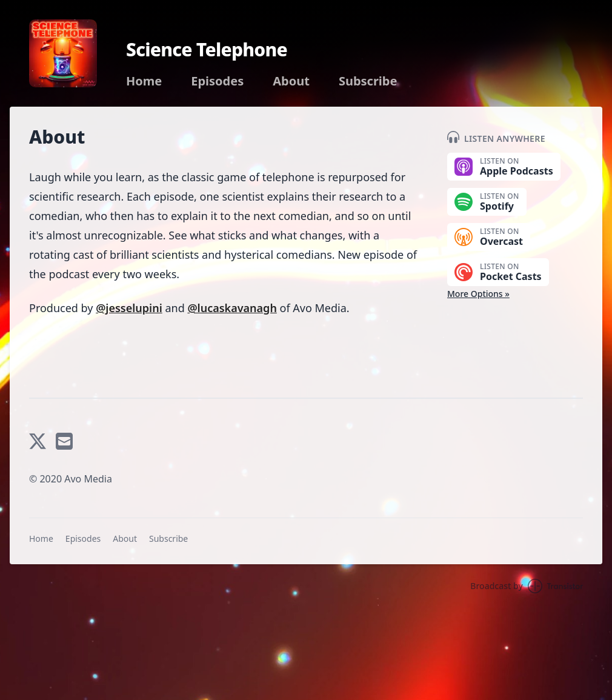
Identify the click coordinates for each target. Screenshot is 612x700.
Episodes (217, 81)
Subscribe (368, 81)
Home (144, 81)
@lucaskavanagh (232, 308)
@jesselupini (129, 308)
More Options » (478, 294)
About (291, 81)
